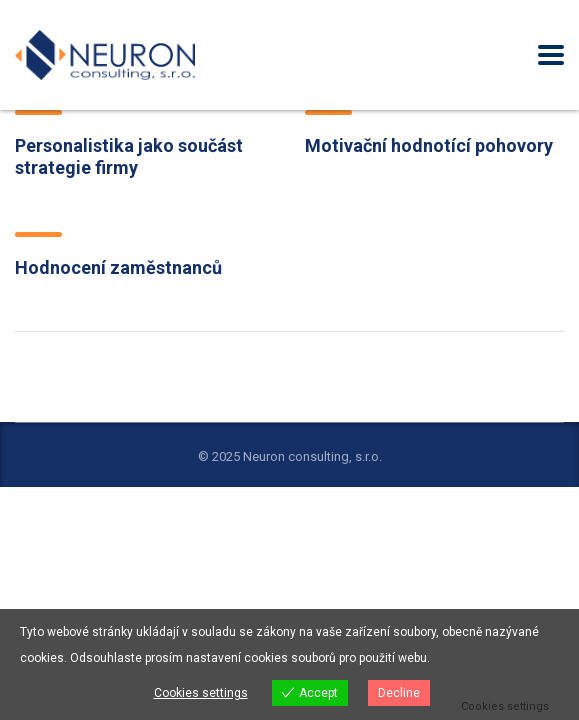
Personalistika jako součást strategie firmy (129, 156)
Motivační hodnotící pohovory (429, 145)
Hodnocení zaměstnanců (118, 267)
